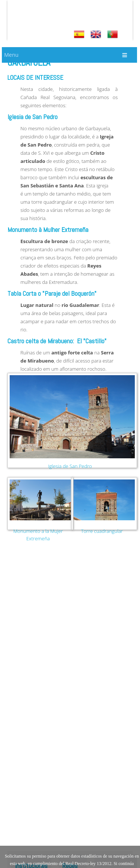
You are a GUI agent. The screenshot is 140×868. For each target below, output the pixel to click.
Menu (11, 55)
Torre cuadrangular (102, 531)
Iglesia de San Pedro (70, 466)
